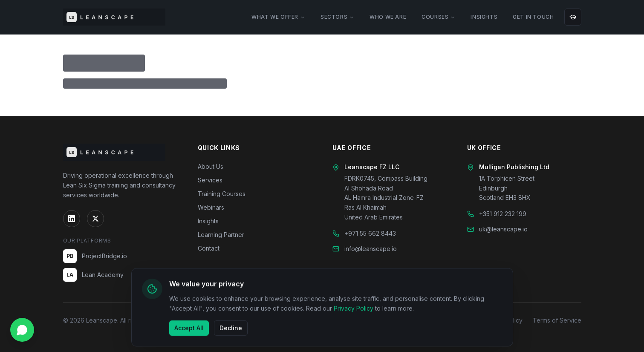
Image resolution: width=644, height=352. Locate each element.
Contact (209, 248)
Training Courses (222, 194)
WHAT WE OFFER (278, 17)
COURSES (438, 17)
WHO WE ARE (388, 17)
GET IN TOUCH (533, 17)
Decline (231, 329)
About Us (211, 166)
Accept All (189, 329)
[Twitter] (95, 219)
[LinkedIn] (72, 219)
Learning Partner (221, 235)
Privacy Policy (354, 310)
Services (210, 180)
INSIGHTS (484, 17)
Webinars (211, 207)
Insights (208, 221)
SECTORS (337, 17)
